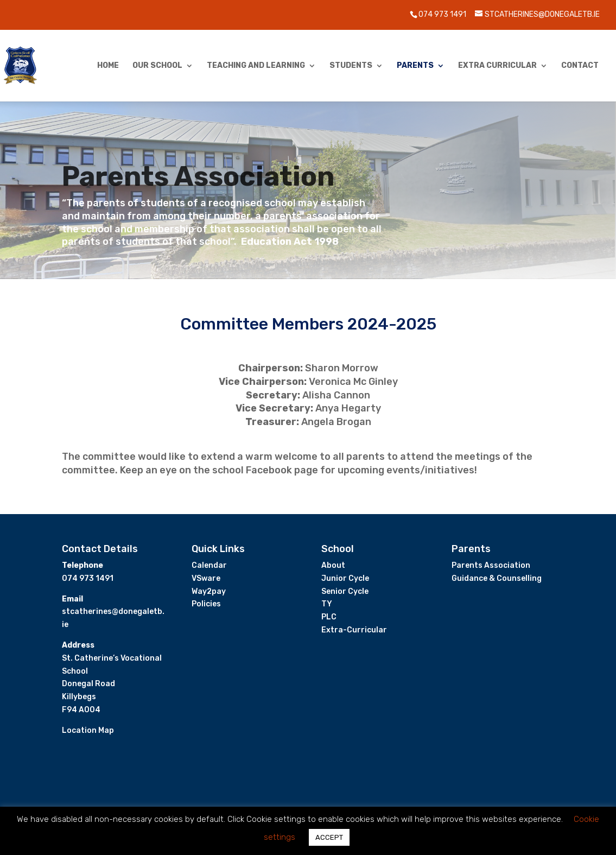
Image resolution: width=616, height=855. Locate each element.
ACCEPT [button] (329, 837)
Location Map (88, 730)
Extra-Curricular (354, 630)
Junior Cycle (345, 578)
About (333, 565)
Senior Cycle (345, 591)
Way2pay (209, 591)
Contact (580, 66)
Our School (157, 66)
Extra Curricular (497, 66)
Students (351, 66)
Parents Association (491, 565)
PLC (329, 617)
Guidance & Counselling (497, 578)
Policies (206, 604)
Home (108, 66)
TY (327, 604)
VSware (206, 578)
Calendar (209, 565)
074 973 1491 (442, 14)
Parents (415, 66)
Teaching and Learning (256, 66)
